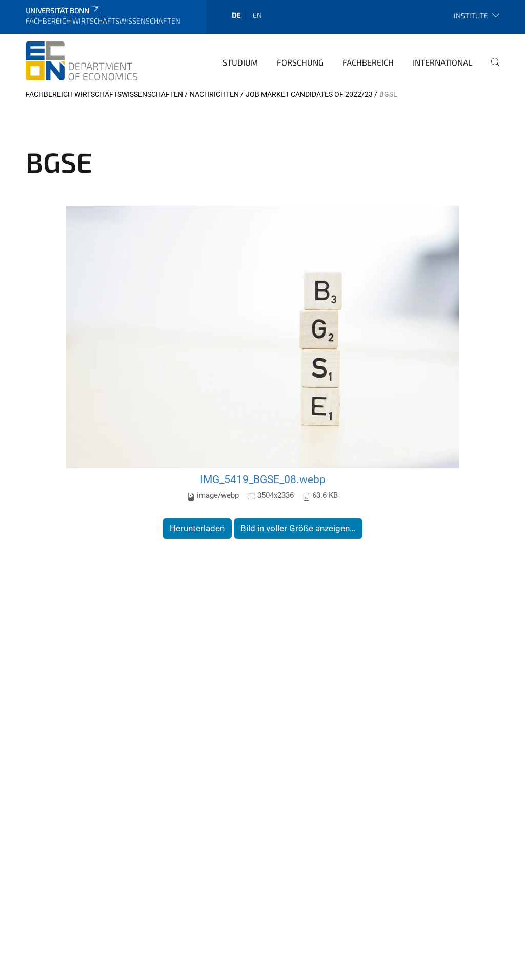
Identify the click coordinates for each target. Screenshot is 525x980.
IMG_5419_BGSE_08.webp (263, 479)
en (257, 15)
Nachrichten (214, 94)
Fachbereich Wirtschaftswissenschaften (104, 94)
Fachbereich (368, 62)
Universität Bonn (63, 11)
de (236, 15)
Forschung (300, 62)
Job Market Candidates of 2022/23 (309, 94)
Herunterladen (197, 528)
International (442, 62)
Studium (240, 62)
